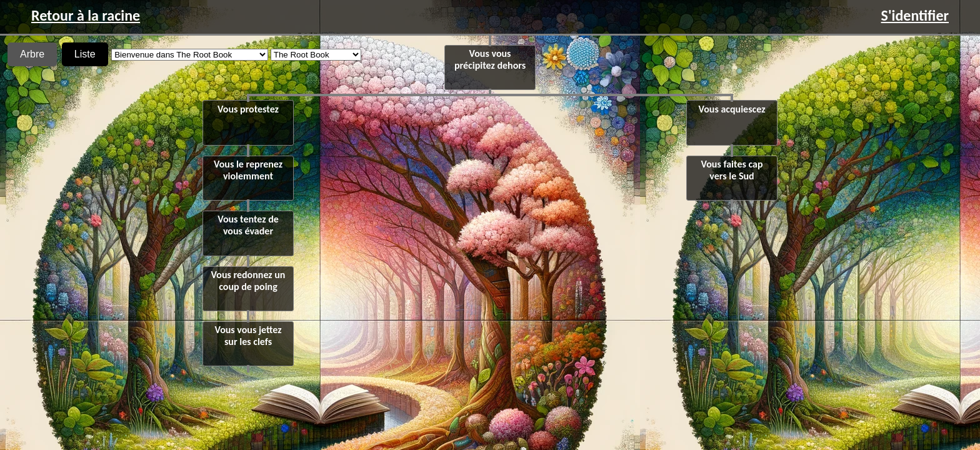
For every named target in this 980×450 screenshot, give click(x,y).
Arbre (32, 54)
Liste (85, 54)
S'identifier (915, 15)
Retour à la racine (86, 15)
